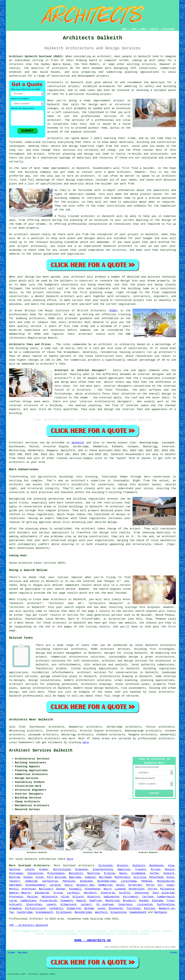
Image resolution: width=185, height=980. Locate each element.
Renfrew (15, 877)
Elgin (170, 877)
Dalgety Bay (85, 885)
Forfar (154, 873)
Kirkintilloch (35, 908)
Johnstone (141, 893)
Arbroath (15, 905)
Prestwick (16, 897)
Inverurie (108, 893)
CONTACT (154, 29)
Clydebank (138, 873)
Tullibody (133, 908)
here (86, 742)
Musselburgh (166, 881)
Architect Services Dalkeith (41, 751)
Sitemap (11, 952)
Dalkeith (78, 443)
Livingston (145, 905)
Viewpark (67, 901)
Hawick (81, 901)
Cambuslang (28, 901)
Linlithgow (129, 881)
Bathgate (161, 912)
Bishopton (116, 908)
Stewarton (74, 908)
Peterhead (156, 877)
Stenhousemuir (36, 885)
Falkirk (169, 873)
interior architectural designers (106, 402)
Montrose (93, 873)
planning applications (158, 680)
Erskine (110, 873)
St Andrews (105, 905)
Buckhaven (157, 866)
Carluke (148, 897)
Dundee (144, 901)
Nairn (108, 889)
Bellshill (76, 873)
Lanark (51, 905)
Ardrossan (29, 889)
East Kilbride (164, 893)
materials (77, 194)
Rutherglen (137, 889)
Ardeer (44, 869)
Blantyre (94, 897)
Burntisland (62, 869)
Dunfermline (166, 905)
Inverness (125, 905)
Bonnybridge (83, 912)
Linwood (120, 889)
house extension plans (132, 684)
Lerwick (55, 885)
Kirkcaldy (106, 866)
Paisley (32, 897)
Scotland (69, 866)
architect (104, 56)
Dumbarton (105, 885)
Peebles (147, 881)
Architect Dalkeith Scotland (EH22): (37, 56)
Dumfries (96, 901)
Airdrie (125, 893)
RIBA (113, 311)
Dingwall (75, 889)
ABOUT (144, 29)
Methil (14, 889)
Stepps (28, 877)
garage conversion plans (59, 676)
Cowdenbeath (138, 912)
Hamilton (124, 869)
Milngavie (167, 889)
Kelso (120, 885)
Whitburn (90, 893)
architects (53, 314)
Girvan (155, 869)
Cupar (170, 885)
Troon (170, 901)
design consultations (44, 680)
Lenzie (30, 869)
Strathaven (64, 912)
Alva (171, 866)
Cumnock (90, 877)
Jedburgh (31, 881)
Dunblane (86, 881)
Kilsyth (78, 897)
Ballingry (46, 889)
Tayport (15, 881)
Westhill (101, 912)
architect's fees (53, 364)
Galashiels (49, 897)
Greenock (82, 869)
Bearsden (75, 877)
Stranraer (135, 885)
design (125, 281)
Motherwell (122, 877)
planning (39, 300)
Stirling (140, 877)
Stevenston (35, 873)
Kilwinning (118, 912)
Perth (150, 885)
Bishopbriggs (107, 881)
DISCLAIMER (168, 29)
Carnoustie (50, 881)
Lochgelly (56, 908)
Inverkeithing (103, 869)
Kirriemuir (131, 897)
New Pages (23, 952)
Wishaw (89, 908)
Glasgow (158, 901)
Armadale (15, 908)
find (22, 727)
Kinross (150, 908)
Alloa (65, 897)
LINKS (134, 29)
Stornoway (16, 873)
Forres (152, 889)
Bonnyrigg (112, 901)
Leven (101, 908)
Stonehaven (92, 889)
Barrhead (105, 877)
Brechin (123, 866)
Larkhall (73, 893)
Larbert (86, 905)
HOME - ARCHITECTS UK (93, 940)
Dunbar (61, 889)
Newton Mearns (20, 893)
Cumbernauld (166, 897)
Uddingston (111, 897)
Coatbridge (25, 912)
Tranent (140, 869)
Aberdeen (15, 885)
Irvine (58, 893)
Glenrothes (34, 905)
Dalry (69, 885)
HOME (124, 29)
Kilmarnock (68, 905)
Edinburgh (42, 893)
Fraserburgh (48, 901)
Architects (55, 138)
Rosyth (170, 869)
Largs (13, 901)
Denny (123, 873)
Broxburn (129, 901)
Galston (15, 869)
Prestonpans (56, 873)
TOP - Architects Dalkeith (29, 925)
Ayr (160, 885)
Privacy (174, 952)
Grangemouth (44, 912)
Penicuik (69, 881)
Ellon (40, 877)
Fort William (56, 877)
